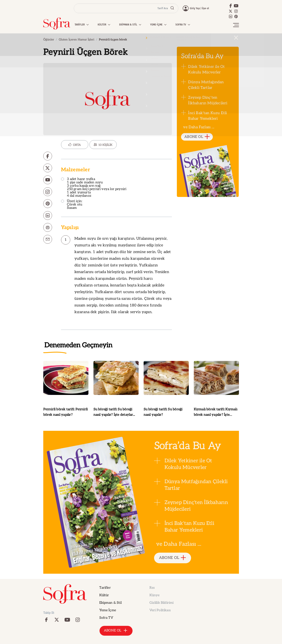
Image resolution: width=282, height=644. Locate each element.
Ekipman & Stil (110, 603)
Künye (155, 595)
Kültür (104, 595)
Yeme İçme (108, 610)
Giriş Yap (195, 8)
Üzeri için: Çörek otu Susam (72, 205)
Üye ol (205, 8)
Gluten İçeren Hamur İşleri (77, 40)
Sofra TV (106, 618)
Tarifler (105, 588)
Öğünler (49, 40)
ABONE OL (197, 137)
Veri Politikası (160, 610)
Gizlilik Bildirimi (162, 603)
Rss (152, 588)
